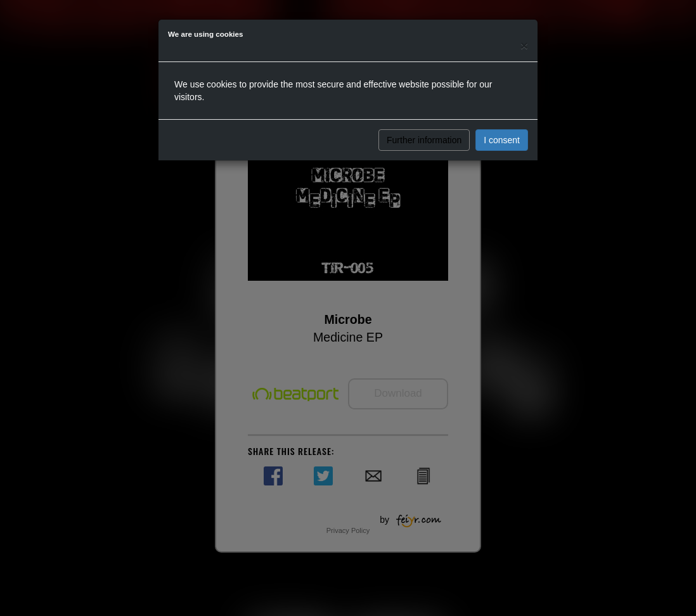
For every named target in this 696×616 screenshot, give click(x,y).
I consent (502, 140)
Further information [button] (424, 140)
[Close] (524, 45)
